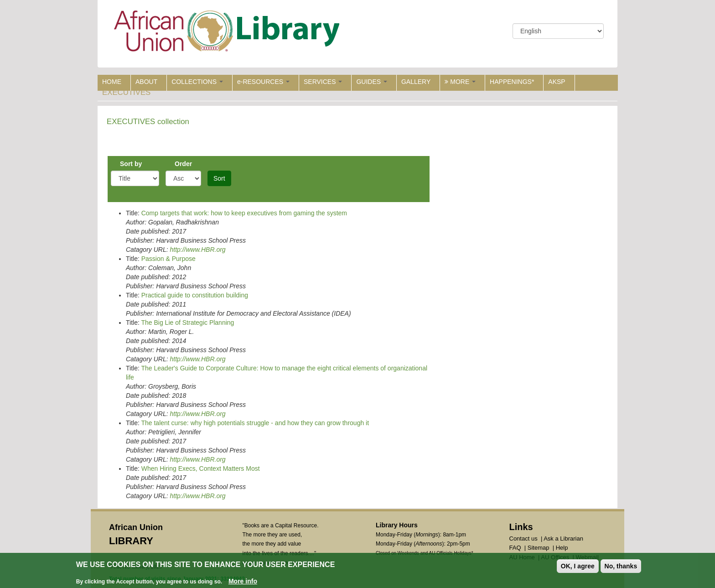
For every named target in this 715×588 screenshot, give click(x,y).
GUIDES (372, 82)
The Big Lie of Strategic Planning (187, 323)
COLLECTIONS (197, 82)
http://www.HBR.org (197, 250)
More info (243, 582)
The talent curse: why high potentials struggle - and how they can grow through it (255, 423)
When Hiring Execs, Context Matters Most (201, 468)
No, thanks (621, 567)
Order (183, 164)
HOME (112, 82)
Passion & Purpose (168, 259)
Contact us (523, 539)
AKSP (557, 82)
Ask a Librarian (563, 539)
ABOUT (146, 82)
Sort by (131, 164)
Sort (219, 178)
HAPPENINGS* (512, 82)
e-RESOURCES (263, 82)
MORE (460, 82)
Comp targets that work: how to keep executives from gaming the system (244, 213)
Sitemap (539, 548)
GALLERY (416, 82)
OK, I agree (578, 567)
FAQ (515, 548)
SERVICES (323, 82)
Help (562, 548)
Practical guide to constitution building (195, 295)
